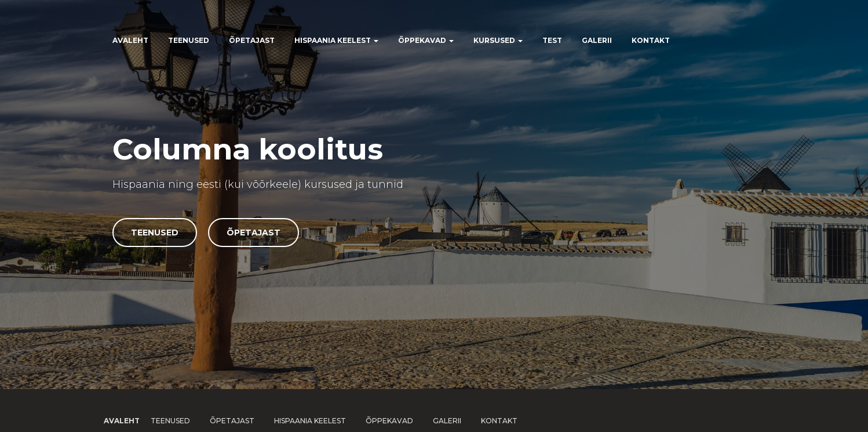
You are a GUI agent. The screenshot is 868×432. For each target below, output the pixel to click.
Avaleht (130, 40)
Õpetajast (252, 40)
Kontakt (651, 40)
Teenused (189, 40)
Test (552, 40)
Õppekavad (426, 40)
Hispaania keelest (336, 40)
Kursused (498, 40)
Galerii (597, 40)
